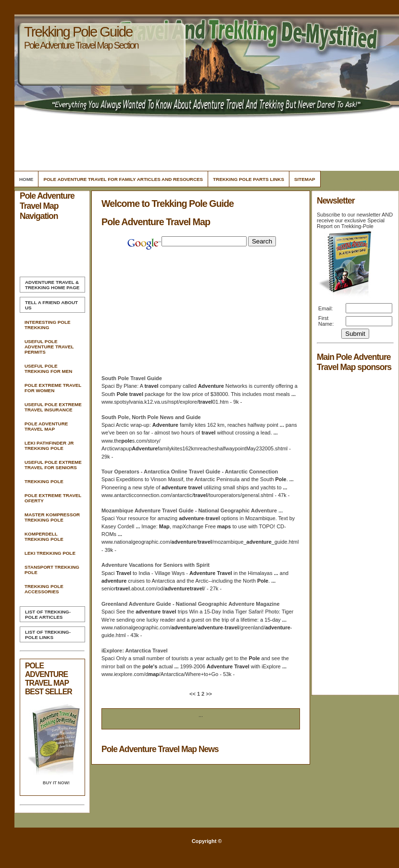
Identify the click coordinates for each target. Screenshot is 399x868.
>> (208, 694)
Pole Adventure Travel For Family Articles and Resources (123, 179)
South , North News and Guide (151, 417)
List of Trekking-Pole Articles (48, 614)
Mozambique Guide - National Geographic (192, 511)
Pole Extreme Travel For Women (53, 388)
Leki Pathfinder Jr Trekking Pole (49, 446)
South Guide (132, 378)
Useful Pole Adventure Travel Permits (49, 347)
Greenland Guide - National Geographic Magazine (191, 604)
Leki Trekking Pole (50, 553)
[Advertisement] (205, 142)
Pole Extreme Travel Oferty (53, 498)
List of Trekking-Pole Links (48, 635)
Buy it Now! (56, 783)
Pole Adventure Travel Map (46, 426)
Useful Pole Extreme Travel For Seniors (53, 465)
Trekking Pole (44, 481)
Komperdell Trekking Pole (44, 536)
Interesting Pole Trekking (48, 325)
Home (26, 179)
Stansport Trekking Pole (52, 570)
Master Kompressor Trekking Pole (52, 517)
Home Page (52, 285)
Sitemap (305, 179)
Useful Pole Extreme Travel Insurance (53, 407)
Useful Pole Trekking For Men (48, 369)
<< (193, 694)
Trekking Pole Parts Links (249, 179)
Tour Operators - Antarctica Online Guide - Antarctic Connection (190, 472)
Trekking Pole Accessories (44, 589)
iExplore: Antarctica (135, 651)
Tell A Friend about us (51, 305)
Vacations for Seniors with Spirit (156, 565)
